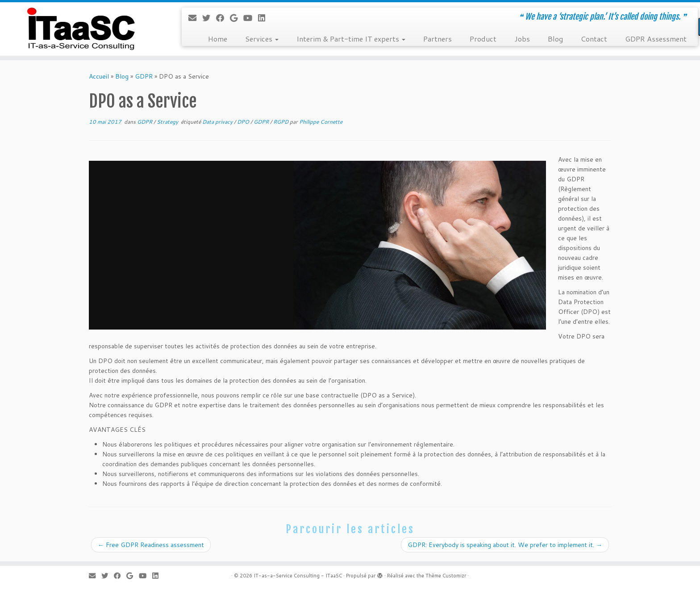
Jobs (522, 39)
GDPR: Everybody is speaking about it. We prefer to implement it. (505, 545)
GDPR (144, 76)
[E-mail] (195, 18)
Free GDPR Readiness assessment (151, 545)
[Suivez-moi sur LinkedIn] (265, 18)
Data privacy (218, 122)
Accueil (99, 76)
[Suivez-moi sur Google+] (237, 18)
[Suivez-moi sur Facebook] (223, 18)
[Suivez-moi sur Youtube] (251, 18)
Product (483, 39)
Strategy (168, 122)
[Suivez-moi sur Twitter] (209, 18)
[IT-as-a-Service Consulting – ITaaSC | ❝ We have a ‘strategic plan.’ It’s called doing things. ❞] (81, 29)
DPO (244, 122)
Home (218, 39)
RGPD (281, 122)
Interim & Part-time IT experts (351, 39)
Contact (594, 39)
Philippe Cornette (321, 122)
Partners (437, 39)
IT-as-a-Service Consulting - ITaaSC (298, 576)
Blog (555, 39)
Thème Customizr (446, 576)
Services (262, 39)
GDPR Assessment (656, 39)
